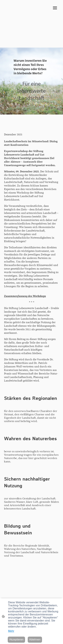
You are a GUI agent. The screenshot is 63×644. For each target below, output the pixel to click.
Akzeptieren (16, 640)
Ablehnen (35, 640)
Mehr (11, 631)
